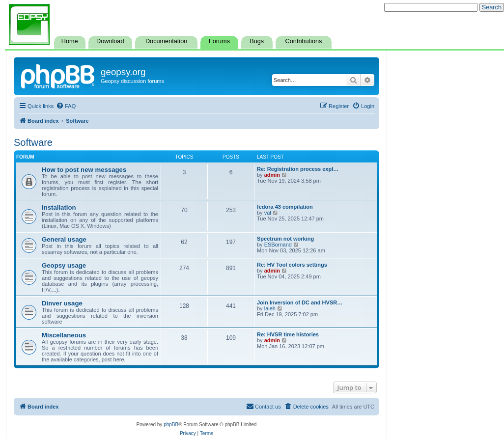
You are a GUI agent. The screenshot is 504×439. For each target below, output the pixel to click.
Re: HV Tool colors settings (292, 265)
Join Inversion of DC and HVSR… (300, 302)
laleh (270, 308)
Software (33, 142)
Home (70, 41)
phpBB (171, 425)
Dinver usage (62, 303)
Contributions (304, 41)
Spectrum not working (285, 239)
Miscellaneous (64, 335)
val (268, 213)
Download (110, 41)
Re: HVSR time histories (288, 334)
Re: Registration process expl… (298, 169)
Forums (219, 41)
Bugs (257, 41)
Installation (59, 207)
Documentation (166, 41)
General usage (64, 239)
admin (272, 175)
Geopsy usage (64, 265)
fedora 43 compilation (285, 207)
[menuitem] (66, 106)
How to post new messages (84, 170)
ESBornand (278, 245)
